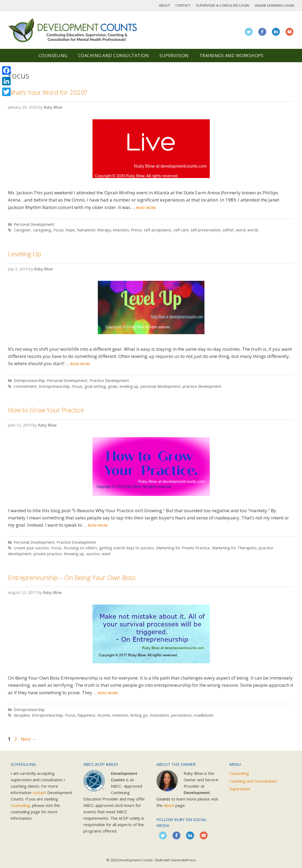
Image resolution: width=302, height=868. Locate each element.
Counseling (53, 56)
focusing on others (80, 548)
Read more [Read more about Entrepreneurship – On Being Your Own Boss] (108, 693)
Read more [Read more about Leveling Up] (80, 364)
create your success (31, 548)
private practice (48, 554)
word (241, 230)
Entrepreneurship (29, 380)
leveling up (129, 386)
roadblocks (204, 715)
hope (70, 230)
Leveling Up (25, 254)
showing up (74, 554)
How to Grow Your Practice (46, 410)
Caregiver (22, 230)
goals (113, 386)
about (169, 805)
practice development (202, 386)
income (104, 715)
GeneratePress (183, 860)
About (164, 5)
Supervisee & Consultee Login (223, 5)
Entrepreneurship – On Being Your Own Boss (72, 577)
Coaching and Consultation (114, 56)
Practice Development (109, 380)
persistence (181, 715)
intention (121, 230)
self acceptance (158, 230)
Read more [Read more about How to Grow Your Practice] (98, 525)
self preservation (206, 230)
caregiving (42, 230)
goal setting (95, 386)
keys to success (140, 548)
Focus (59, 230)
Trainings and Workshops (231, 56)
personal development (160, 386)
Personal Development (34, 224)
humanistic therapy (94, 230)
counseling (20, 805)
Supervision (174, 56)
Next (29, 739)
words (253, 230)
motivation (159, 715)
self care (181, 230)
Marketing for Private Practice (183, 548)
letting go (139, 715)
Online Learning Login (274, 5)
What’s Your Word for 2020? (48, 92)
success (93, 554)
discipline (22, 715)
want (106, 554)
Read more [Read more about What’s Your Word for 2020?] (146, 208)
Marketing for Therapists (234, 548)
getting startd (112, 548)
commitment (25, 386)
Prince (136, 230)
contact (39, 792)
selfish (228, 230)
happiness (86, 715)
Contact (183, 5)
